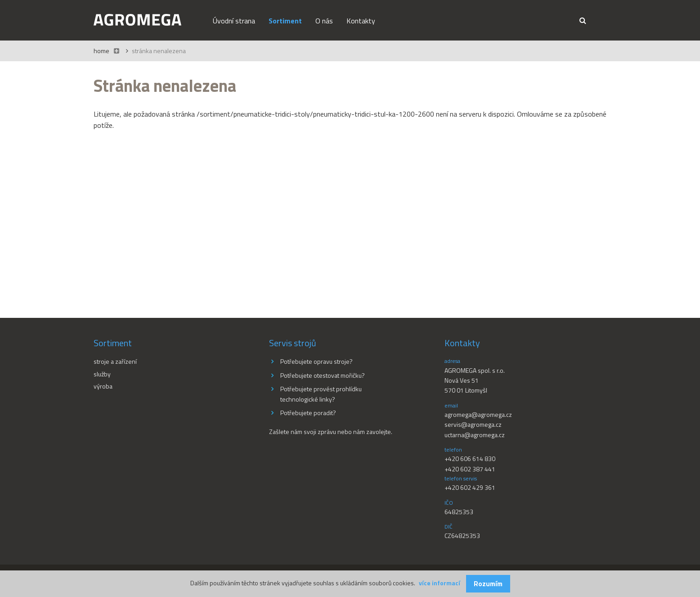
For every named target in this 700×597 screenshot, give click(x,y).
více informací (440, 583)
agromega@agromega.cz (478, 414)
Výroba (103, 386)
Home (101, 51)
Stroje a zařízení (115, 361)
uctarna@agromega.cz (475, 435)
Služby (102, 374)
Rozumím (488, 584)
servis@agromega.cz (473, 424)
